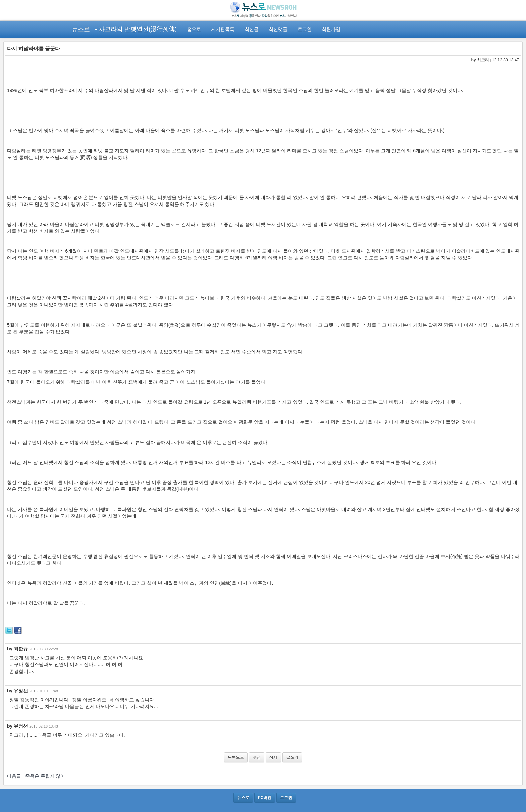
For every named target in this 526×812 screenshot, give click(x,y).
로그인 (305, 29)
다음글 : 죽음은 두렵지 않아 (36, 776)
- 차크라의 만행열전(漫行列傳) (136, 29)
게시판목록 (223, 29)
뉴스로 (81, 29)
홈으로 (194, 29)
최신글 (252, 29)
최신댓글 (278, 29)
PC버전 (265, 798)
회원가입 (331, 29)
